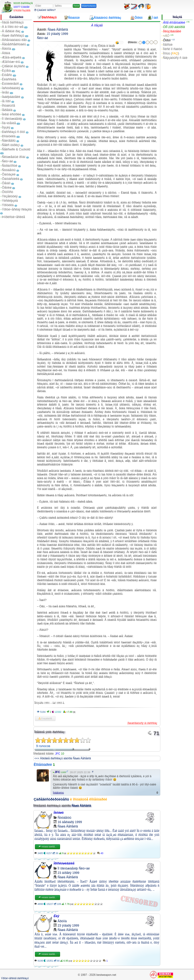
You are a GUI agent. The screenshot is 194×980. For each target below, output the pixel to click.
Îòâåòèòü (58, 793)
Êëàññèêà (9, 79)
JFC (58, 754)
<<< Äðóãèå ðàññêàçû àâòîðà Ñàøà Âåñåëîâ (63, 758)
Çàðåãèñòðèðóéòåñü (51, 799)
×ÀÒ (166, 36)
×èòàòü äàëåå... (47, 847)
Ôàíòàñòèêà (11, 179)
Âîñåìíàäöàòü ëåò (14, 40)
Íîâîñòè (168, 45)
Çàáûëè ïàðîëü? (45, 10)
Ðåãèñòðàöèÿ (89, 6)
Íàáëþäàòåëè (11, 97)
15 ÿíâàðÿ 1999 (57, 34)
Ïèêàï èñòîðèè (12, 114)
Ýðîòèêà (8, 205)
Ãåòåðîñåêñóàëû (14, 44)
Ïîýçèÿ (6, 127)
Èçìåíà (6, 71)
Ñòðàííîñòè (10, 166)
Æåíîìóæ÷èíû (11, 62)
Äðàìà (6, 53)
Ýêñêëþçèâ (10, 201)
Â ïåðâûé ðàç (11, 31)
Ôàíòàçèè (9, 174)
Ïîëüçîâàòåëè (172, 31)
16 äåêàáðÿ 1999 (70, 822)
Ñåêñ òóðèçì (11, 145)
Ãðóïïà (6, 49)
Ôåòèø (7, 188)
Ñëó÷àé (7, 161)
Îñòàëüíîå (8, 106)
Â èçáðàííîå (45, 719)
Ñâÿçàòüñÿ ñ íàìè (175, 58)
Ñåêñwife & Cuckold (16, 149)
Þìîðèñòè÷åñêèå (13, 217)
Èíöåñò (7, 75)
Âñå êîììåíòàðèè (174, 23)
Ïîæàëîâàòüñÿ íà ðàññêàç (142, 723)
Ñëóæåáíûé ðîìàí (14, 157)
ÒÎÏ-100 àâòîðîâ (174, 27)
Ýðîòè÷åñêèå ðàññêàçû (15, 978)
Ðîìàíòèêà (9, 136)
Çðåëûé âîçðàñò (13, 66)
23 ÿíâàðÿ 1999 (68, 926)
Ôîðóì (167, 40)
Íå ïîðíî (6, 101)
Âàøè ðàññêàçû (13, 36)
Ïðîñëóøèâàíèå (64, 863)
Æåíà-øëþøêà (12, 57)
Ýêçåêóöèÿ (10, 196)
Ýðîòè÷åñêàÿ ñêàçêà (17, 209)
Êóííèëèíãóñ (10, 84)
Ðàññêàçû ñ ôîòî (13, 132)
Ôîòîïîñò (8, 192)
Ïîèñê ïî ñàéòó (173, 49)
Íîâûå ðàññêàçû (13, 22)
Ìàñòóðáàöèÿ (11, 88)
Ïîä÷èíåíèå (9, 123)
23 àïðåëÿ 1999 (68, 873)
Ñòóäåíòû (9, 170)
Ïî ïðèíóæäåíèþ (12, 119)
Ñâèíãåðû (9, 141)
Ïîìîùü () (171, 53)
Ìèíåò (5, 92)
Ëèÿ (56, 916)
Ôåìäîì (6, 183)
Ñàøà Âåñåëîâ (58, 30)
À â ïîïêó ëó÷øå (13, 27)
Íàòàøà (59, 813)
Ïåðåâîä (7, 110)
